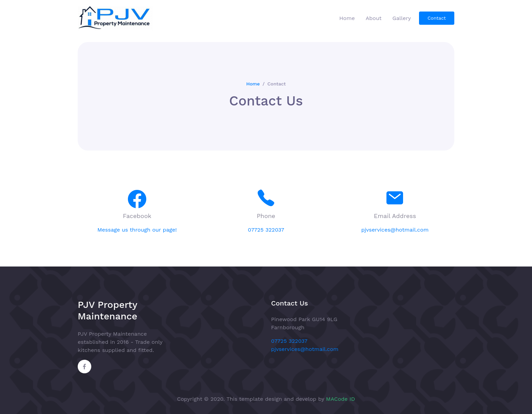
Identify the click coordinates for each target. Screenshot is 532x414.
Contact (437, 18)
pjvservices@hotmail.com (395, 230)
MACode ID (340, 399)
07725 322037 (266, 230)
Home (347, 18)
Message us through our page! (137, 230)
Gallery (401, 18)
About (374, 18)
